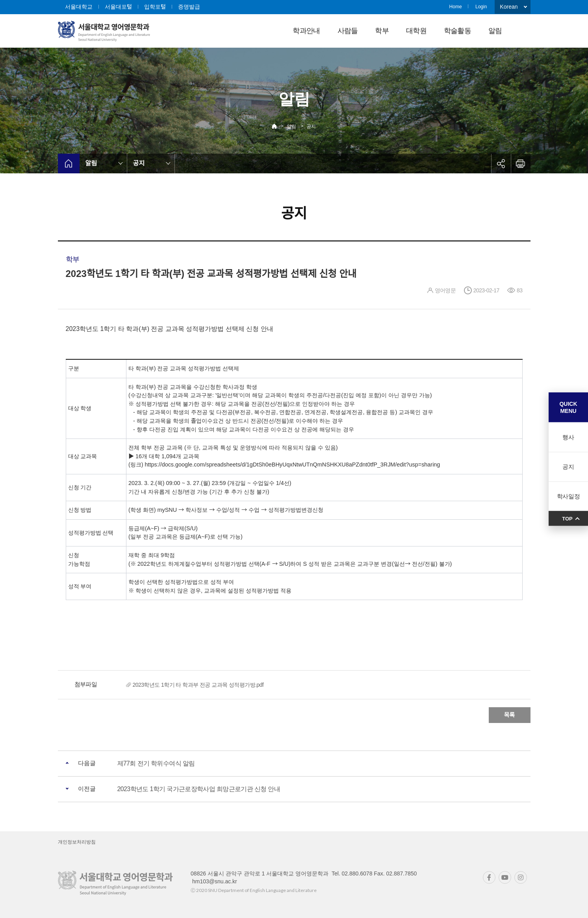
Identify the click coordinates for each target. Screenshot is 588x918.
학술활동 (457, 31)
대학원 (416, 31)
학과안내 (306, 31)
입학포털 (155, 7)
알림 (495, 31)
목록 (510, 715)
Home (456, 7)
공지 (311, 126)
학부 (382, 31)
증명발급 (189, 7)
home (69, 164)
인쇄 (521, 164)
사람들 (348, 31)
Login (481, 7)
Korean (509, 7)
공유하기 (501, 164)
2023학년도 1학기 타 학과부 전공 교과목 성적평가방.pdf (198, 685)
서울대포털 (118, 7)
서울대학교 (79, 7)
